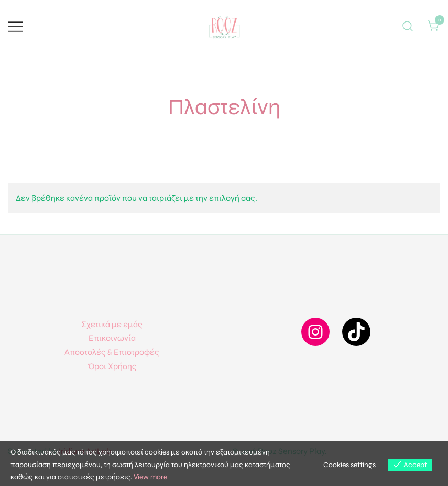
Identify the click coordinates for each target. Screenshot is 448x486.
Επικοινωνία (112, 338)
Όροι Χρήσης (112, 366)
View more (150, 477)
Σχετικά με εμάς (112, 324)
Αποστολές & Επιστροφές (112, 352)
